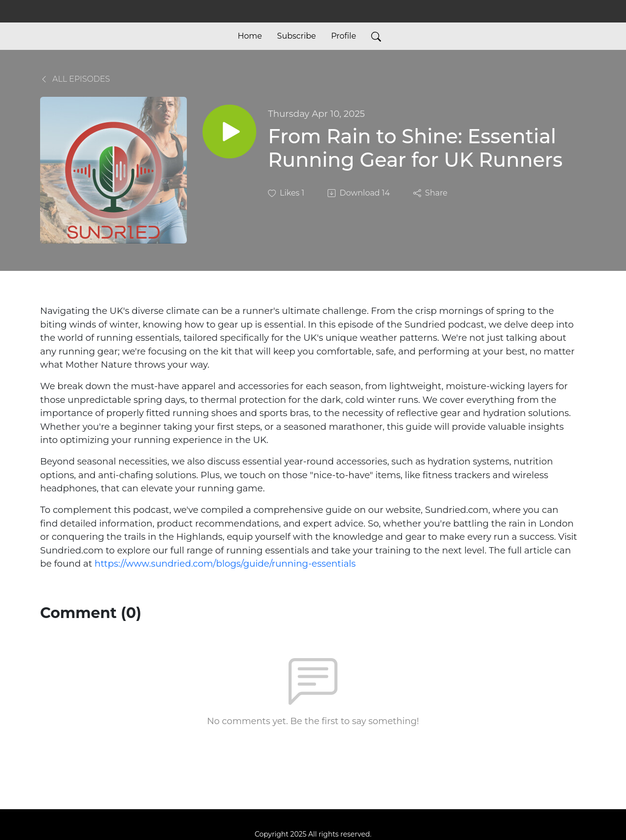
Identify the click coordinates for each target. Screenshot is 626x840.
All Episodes (75, 79)
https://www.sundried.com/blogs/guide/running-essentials (225, 564)
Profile (344, 36)
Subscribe (297, 36)
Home (250, 36)
